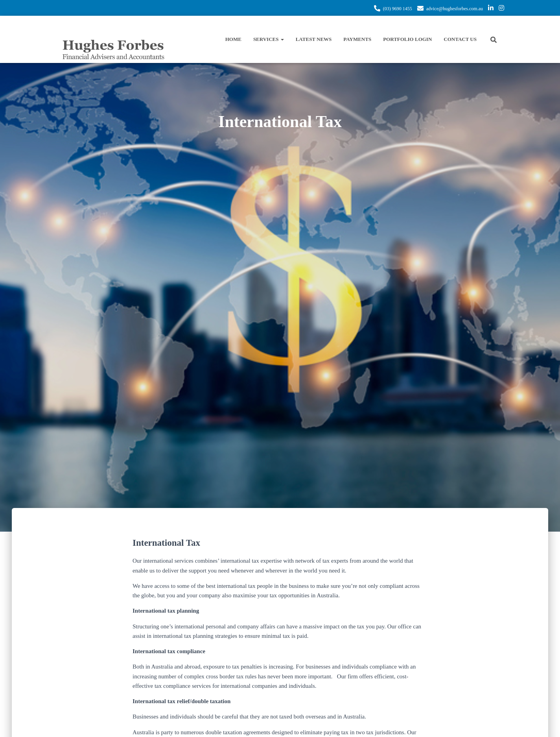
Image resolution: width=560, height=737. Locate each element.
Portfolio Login (407, 39)
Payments (357, 39)
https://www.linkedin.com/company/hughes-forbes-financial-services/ (491, 9)
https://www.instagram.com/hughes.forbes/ (501, 9)
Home (233, 39)
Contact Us (460, 39)
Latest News (314, 39)
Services (269, 39)
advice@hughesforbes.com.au (455, 9)
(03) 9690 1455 (398, 9)
